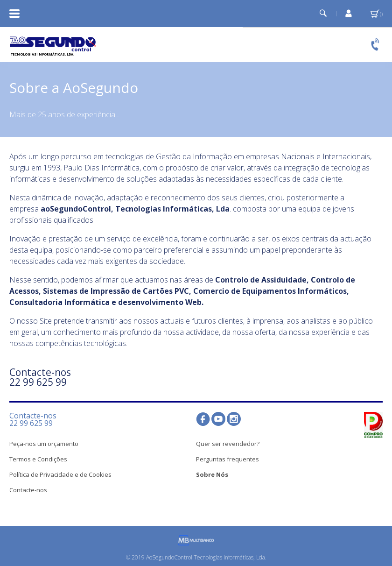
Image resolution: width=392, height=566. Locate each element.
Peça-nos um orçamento (44, 444)
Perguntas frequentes (227, 459)
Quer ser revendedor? (228, 444)
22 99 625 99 (38, 382)
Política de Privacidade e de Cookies (60, 474)
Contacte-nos (28, 490)
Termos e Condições (38, 459)
